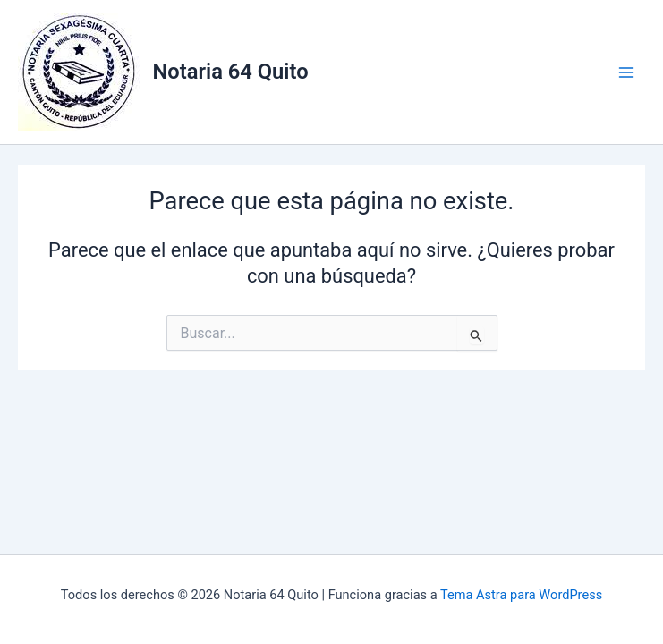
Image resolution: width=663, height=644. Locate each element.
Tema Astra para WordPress (521, 595)
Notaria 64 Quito (231, 72)
